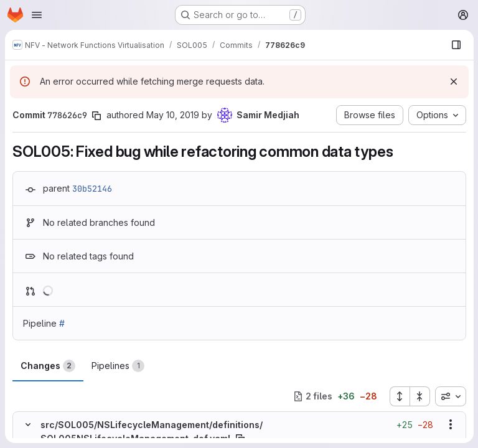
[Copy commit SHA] (96, 116)
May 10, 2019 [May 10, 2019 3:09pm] (173, 115)
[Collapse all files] (419, 396)
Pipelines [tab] (118, 366)
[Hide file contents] (28, 424)
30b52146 (92, 189)
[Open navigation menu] (37, 15)
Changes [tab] (48, 366)
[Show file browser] (456, 45)
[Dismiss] (453, 82)
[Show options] (450, 424)
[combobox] (450, 396)
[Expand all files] (399, 396)
